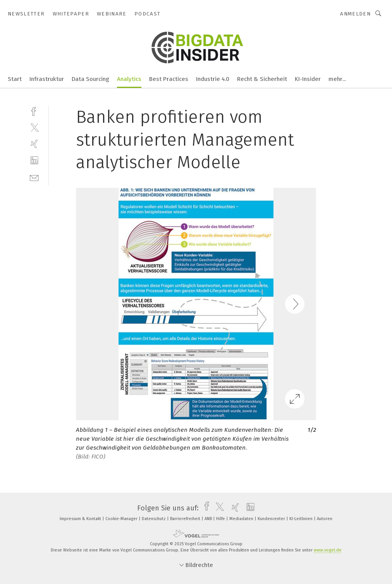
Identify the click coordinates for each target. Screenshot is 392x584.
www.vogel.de (328, 550)
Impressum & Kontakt (81, 519)
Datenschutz (154, 519)
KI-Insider (308, 79)
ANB (209, 519)
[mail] (34, 177)
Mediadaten (242, 519)
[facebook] (34, 111)
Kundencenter (272, 519)
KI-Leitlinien (302, 519)
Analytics (129, 79)
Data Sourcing (90, 79)
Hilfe (221, 519)
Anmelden (355, 14)
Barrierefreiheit (186, 519)
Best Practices (169, 79)
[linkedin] (34, 161)
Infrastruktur (47, 79)
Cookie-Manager (122, 519)
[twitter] (34, 127)
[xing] (34, 144)
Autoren (325, 519)
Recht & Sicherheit (262, 79)
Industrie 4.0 (213, 79)
